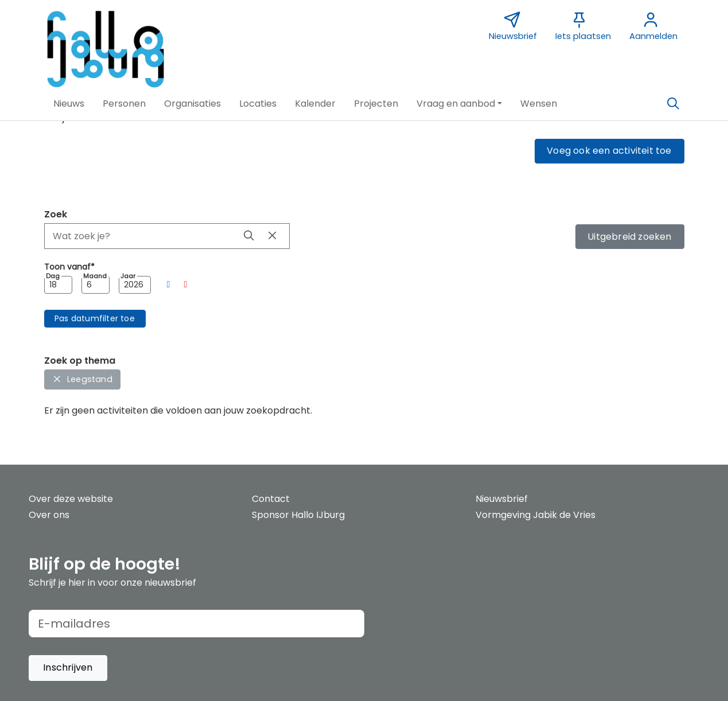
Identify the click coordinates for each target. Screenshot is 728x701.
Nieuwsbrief (502, 499)
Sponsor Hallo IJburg (298, 515)
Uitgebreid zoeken (629, 237)
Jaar (128, 276)
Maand (95, 276)
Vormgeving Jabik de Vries (536, 515)
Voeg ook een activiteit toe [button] (609, 151)
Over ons (49, 515)
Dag (53, 276)
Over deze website (71, 499)
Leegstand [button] (82, 379)
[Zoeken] (674, 104)
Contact (271, 499)
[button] (69, 104)
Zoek (56, 214)
